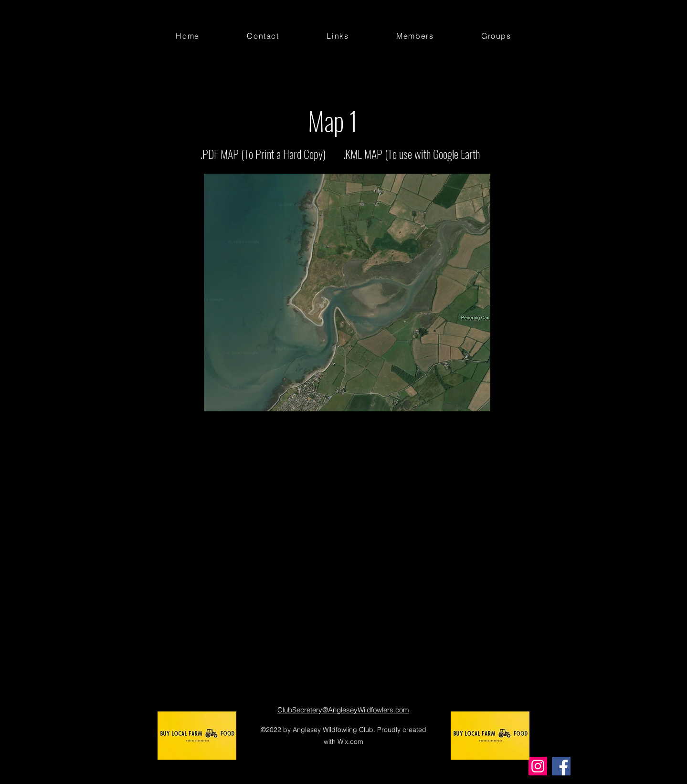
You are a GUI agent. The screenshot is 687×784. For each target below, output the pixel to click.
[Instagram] (538, 766)
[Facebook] (561, 766)
